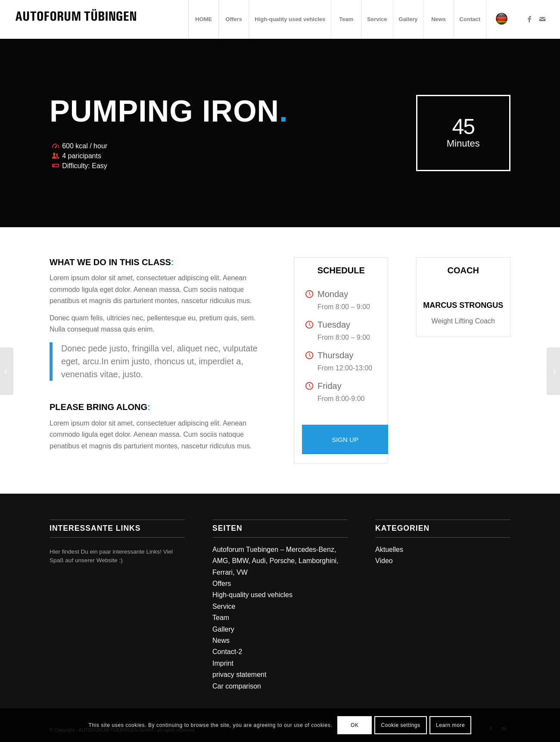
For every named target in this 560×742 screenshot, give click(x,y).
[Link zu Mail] (542, 19)
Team (221, 618)
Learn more (450, 725)
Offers (222, 584)
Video (384, 561)
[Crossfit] (7, 371)
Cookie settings (401, 725)
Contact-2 (227, 652)
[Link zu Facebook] (529, 19)
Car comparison (237, 686)
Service (224, 606)
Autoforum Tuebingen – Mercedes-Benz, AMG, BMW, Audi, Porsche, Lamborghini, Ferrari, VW (275, 561)
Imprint (223, 663)
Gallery (223, 629)
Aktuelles (389, 549)
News (221, 640)
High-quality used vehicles (252, 595)
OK (355, 725)
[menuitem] (203, 19)
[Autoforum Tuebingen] (76, 19)
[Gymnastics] (553, 371)
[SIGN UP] (345, 439)
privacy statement (239, 675)
